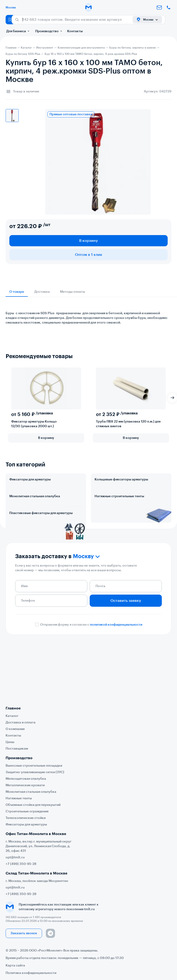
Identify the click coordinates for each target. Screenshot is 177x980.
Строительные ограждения (27, 811)
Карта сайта (15, 966)
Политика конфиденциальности (31, 973)
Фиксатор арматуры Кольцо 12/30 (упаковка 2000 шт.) (34, 424)
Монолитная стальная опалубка (35, 517)
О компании (15, 729)
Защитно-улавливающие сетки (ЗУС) (35, 772)
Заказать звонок (24, 933)
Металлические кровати (25, 785)
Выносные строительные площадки (34, 766)
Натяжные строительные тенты (119, 517)
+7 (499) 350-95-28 (21, 864)
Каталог (12, 716)
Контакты (75, 31)
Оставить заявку (126, 662)
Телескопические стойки (26, 818)
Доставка (42, 292)
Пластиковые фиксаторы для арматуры (41, 554)
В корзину (88, 241)
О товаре (17, 292)
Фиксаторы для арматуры (30, 479)
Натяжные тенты (19, 798)
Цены (10, 742)
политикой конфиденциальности (116, 686)
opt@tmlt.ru (15, 857)
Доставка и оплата (21, 723)
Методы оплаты (73, 292)
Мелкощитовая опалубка (26, 779)
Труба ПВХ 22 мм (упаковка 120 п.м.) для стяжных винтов (128, 424)
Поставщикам (17, 749)
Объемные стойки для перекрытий (33, 805)
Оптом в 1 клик (89, 255)
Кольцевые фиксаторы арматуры (121, 479)
